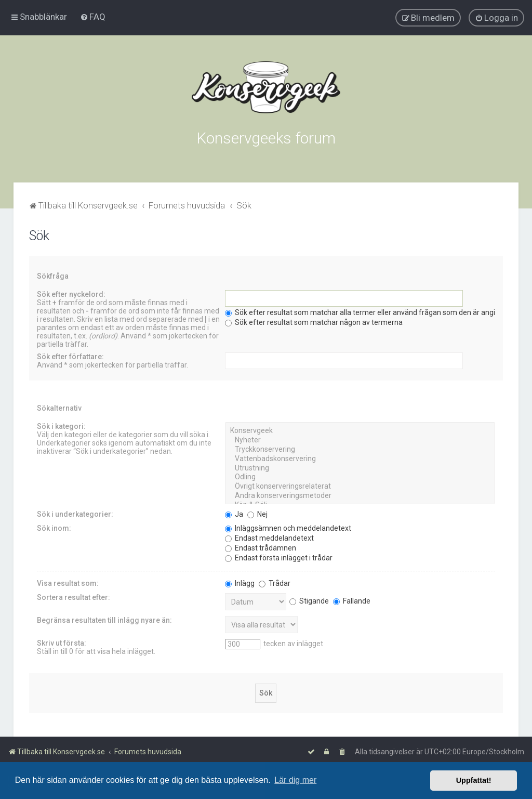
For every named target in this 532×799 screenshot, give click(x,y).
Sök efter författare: (70, 356)
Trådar (275, 582)
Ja (234, 513)
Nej (257, 513)
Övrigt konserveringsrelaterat (360, 486)
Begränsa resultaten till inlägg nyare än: (104, 619)
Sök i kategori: (61, 425)
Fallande (352, 600)
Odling (360, 476)
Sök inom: (54, 527)
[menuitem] (93, 17)
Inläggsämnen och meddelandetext (288, 527)
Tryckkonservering (360, 449)
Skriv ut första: (62, 642)
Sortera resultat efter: (74, 596)
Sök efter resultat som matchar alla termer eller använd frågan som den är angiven (366, 311)
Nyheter (360, 439)
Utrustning (360, 467)
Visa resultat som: (68, 582)
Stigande (309, 600)
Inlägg (240, 582)
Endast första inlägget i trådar (279, 557)
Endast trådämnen (261, 547)
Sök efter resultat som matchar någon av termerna (314, 321)
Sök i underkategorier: (75, 513)
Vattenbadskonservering (360, 458)
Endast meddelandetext (269, 537)
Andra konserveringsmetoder (360, 495)
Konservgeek (360, 430)
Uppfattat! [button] (474, 780)
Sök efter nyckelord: (71, 293)
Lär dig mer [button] (295, 780)
